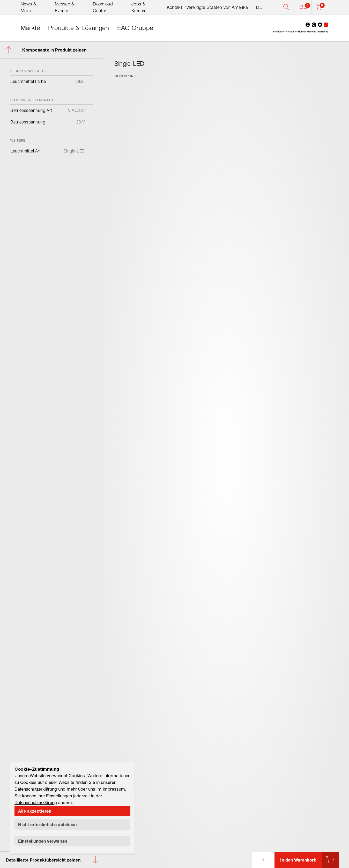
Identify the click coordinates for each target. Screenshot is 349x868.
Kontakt (174, 7)
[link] (30, 28)
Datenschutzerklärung (36, 789)
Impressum (114, 789)
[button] (303, 7)
